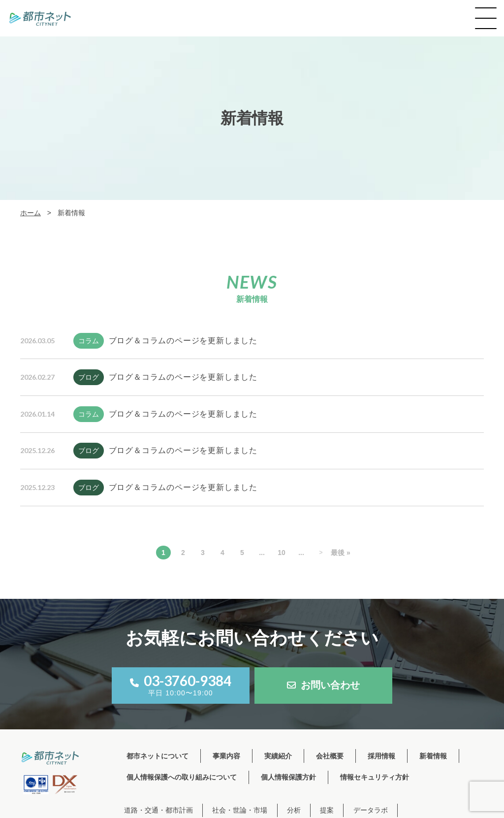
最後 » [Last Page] (341, 553)
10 (282, 553)
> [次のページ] (321, 553)
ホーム (31, 213)
